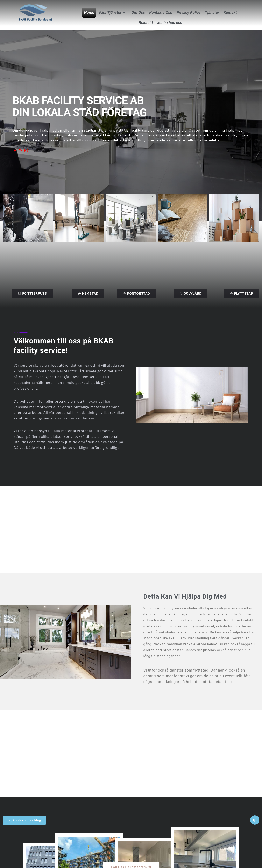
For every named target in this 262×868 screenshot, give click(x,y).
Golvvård (190, 293)
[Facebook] (15, 151)
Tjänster (212, 12)
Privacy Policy (188, 12)
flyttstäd (242, 293)
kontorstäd (137, 293)
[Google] (21, 151)
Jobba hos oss (169, 23)
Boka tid (146, 23)
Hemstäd (88, 293)
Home (90, 12)
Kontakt (230, 12)
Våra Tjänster (113, 12)
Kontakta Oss (161, 12)
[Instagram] (26, 151)
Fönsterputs (32, 293)
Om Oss (138, 12)
